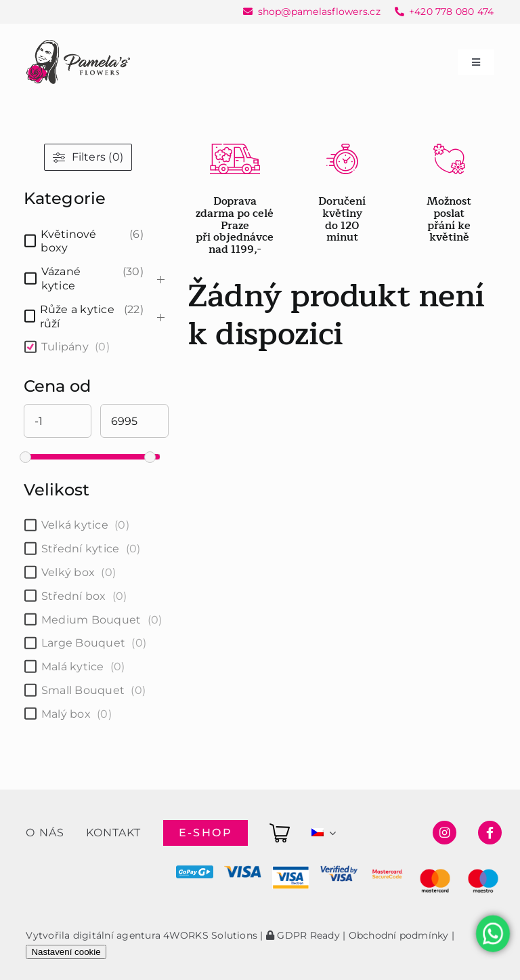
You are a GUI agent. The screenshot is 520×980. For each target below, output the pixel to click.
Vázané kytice (61, 279)
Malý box (66, 714)
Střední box (74, 596)
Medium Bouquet (91, 620)
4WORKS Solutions (210, 935)
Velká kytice (75, 525)
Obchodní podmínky (399, 935)
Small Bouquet (83, 690)
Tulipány (65, 347)
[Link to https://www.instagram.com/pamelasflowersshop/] (445, 833)
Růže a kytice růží (77, 317)
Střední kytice (80, 549)
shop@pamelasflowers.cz (319, 12)
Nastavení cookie (66, 952)
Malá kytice (73, 667)
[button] (27, 953)
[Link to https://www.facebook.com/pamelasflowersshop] (490, 833)
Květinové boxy (68, 241)
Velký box (68, 572)
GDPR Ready (303, 935)
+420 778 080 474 (452, 12)
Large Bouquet (83, 643)
